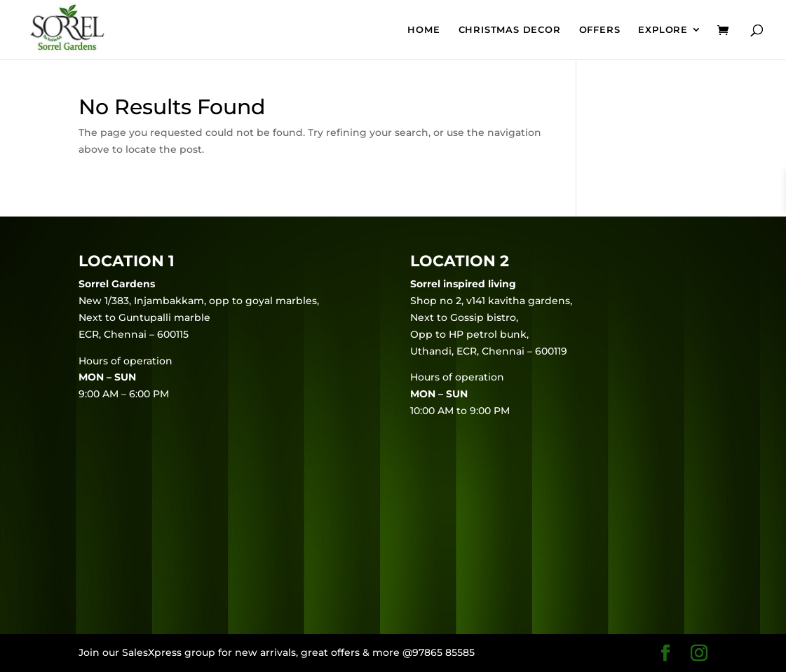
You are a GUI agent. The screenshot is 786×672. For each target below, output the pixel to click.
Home (424, 30)
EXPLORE (663, 30)
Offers (600, 30)
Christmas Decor (510, 30)
